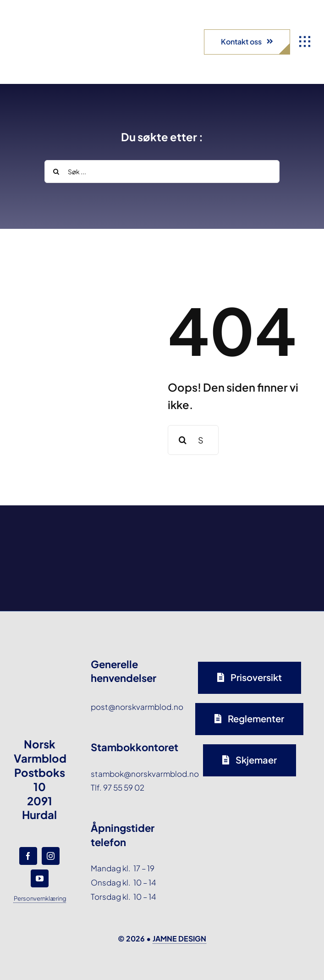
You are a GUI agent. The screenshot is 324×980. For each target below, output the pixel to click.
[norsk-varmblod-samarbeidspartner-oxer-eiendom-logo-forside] (123, 527)
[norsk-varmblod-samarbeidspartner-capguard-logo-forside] (200, 527)
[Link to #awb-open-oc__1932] (305, 42)
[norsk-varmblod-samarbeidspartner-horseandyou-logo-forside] (278, 527)
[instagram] (51, 856)
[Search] (56, 172)
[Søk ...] (162, 172)
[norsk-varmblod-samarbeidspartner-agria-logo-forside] (46, 527)
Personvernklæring (40, 898)
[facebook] (28, 856)
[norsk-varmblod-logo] (39, 23)
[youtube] (40, 878)
